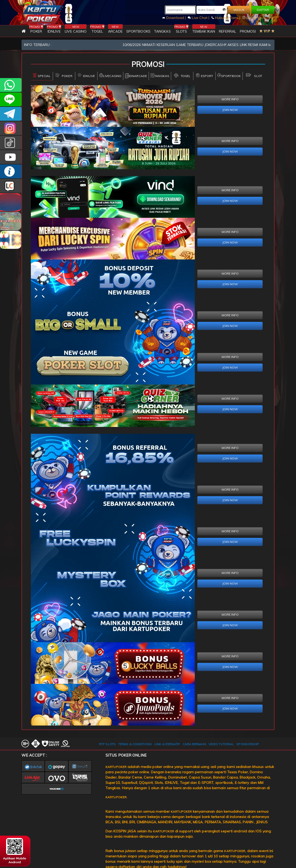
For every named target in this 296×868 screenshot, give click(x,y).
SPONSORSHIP (248, 744)
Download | (174, 18)
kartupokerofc (11, 143)
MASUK (239, 10)
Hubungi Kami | (226, 18)
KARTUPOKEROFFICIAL (11, 114)
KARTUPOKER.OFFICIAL (11, 157)
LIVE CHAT (11, 186)
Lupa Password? (259, 18)
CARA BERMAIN (194, 744)
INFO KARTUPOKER (11, 171)
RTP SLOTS (107, 744)
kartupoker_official (11, 99)
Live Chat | (199, 18)
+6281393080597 (11, 85)
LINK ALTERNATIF (167, 744)
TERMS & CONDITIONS (135, 744)
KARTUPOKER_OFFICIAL (11, 128)
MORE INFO (230, 99)
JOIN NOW (230, 110)
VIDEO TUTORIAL (221, 744)
